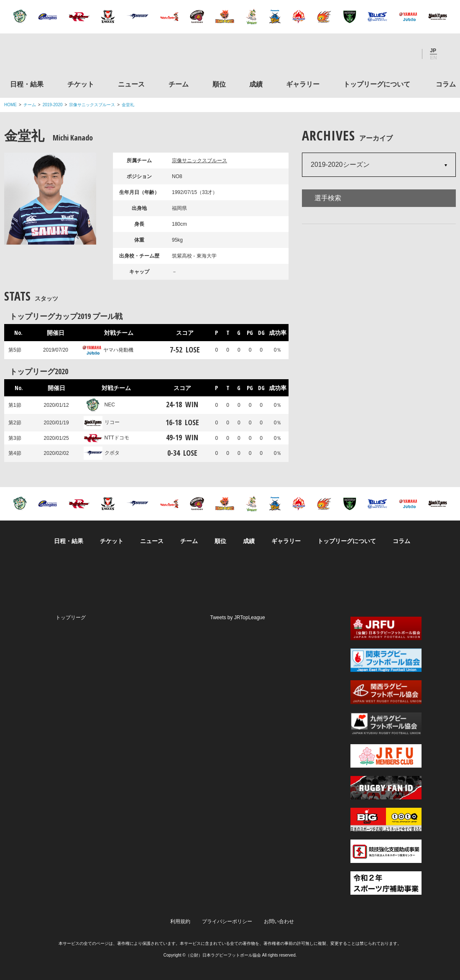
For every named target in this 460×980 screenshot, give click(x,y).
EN (433, 58)
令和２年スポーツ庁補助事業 (386, 883)
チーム (179, 84)
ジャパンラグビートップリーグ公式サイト (50, 56)
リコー (102, 422)
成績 (256, 84)
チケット (81, 84)
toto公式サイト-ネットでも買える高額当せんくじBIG (386, 819)
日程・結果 (27, 84)
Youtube (407, 54)
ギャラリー (303, 84)
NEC (99, 405)
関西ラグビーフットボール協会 (386, 692)
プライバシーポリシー (227, 921)
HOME (10, 105)
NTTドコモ (106, 438)
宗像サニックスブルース (92, 105)
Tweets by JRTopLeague (238, 618)
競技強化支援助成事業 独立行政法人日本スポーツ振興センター (386, 851)
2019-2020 (53, 105)
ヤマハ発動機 (108, 350)
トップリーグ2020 (39, 371)
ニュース (131, 84)
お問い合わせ (279, 921)
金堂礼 (128, 105)
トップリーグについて (377, 84)
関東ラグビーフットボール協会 (386, 660)
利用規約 (180, 921)
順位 (219, 84)
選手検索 (328, 198)
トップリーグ (71, 618)
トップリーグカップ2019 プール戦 (66, 316)
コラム (446, 84)
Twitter (362, 54)
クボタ (102, 453)
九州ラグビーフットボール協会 (386, 724)
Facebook (384, 54)
